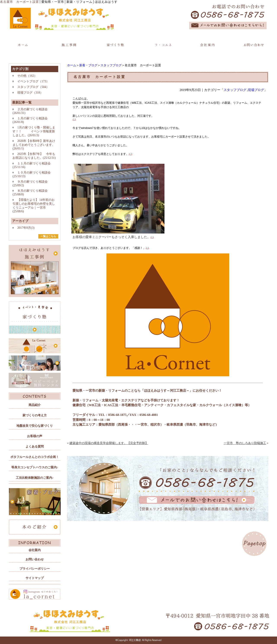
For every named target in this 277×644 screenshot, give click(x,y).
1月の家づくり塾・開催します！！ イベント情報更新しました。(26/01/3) (34, 131)
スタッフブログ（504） (33, 87)
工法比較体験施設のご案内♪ (35, 478)
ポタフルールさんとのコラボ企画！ (35, 457)
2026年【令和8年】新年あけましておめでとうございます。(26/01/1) (34, 145)
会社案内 (35, 550)
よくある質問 (35, 447)
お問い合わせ (35, 559)
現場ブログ (256, 90)
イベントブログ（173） (33, 81)
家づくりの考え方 (35, 415)
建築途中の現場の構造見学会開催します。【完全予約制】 (109, 443)
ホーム (72, 65)
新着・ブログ (88, 65)
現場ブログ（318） (30, 93)
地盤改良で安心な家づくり (35, 426)
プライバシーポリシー (35, 569)
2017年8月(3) (26, 228)
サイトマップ (35, 578)
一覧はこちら (48, 236)
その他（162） (27, 76)
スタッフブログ (111, 65)
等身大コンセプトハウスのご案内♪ (35, 467)
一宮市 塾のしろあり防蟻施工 (245, 443)
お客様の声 (35, 436)
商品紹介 (35, 405)
